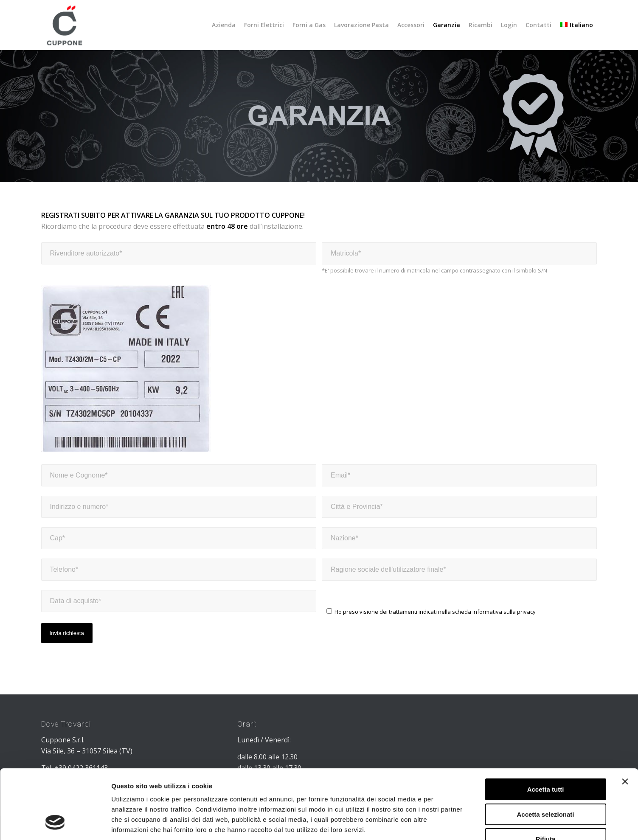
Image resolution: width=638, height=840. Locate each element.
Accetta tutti (546, 728)
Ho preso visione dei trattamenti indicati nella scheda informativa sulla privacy (435, 612)
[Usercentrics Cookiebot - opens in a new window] (55, 823)
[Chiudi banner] (625, 720)
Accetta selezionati (545, 753)
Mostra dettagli (445, 823)
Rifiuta (546, 777)
